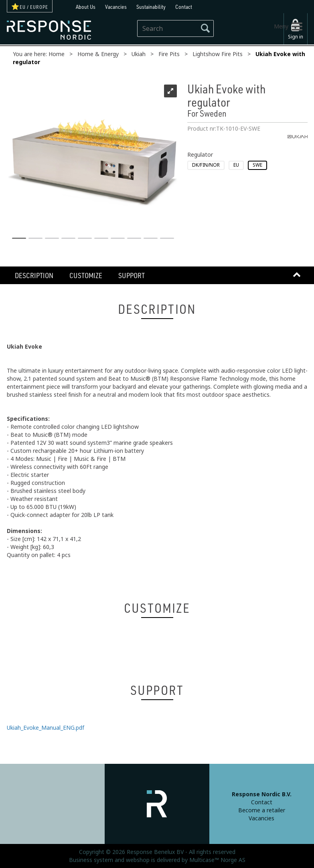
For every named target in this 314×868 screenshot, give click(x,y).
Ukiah (139, 54)
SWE (257, 165)
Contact (184, 7)
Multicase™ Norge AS (217, 860)
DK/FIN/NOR (206, 165)
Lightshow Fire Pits (218, 54)
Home (57, 54)
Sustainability (151, 7)
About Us (86, 7)
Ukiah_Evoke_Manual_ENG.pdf (46, 728)
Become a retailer (262, 810)
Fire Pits (169, 54)
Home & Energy (98, 54)
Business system (91, 860)
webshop (138, 860)
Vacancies (116, 7)
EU (236, 165)
